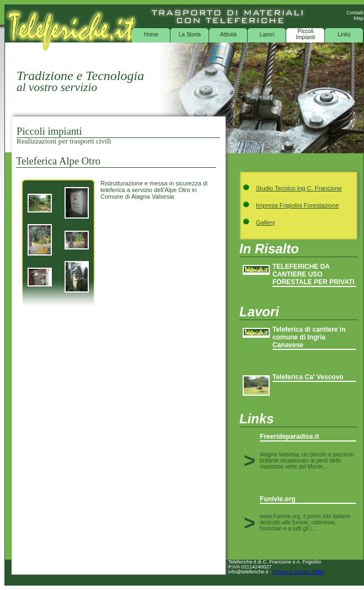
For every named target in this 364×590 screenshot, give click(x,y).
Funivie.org (278, 499)
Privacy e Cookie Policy (298, 572)
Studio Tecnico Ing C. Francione (299, 188)
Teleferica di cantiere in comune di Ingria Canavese (309, 337)
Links (344, 34)
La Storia (190, 34)
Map (358, 18)
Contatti (355, 13)
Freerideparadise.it (289, 437)
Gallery (266, 222)
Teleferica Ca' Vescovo (308, 377)
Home (151, 34)
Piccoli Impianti (305, 34)
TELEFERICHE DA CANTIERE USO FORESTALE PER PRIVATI (314, 274)
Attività (228, 34)
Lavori (267, 34)
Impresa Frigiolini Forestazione (297, 205)
